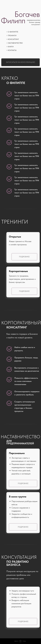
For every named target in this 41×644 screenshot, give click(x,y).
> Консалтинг (13, 39)
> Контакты (11, 50)
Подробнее (24, 291)
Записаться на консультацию (20, 62)
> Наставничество (15, 43)
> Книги (10, 47)
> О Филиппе (12, 32)
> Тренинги (11, 36)
